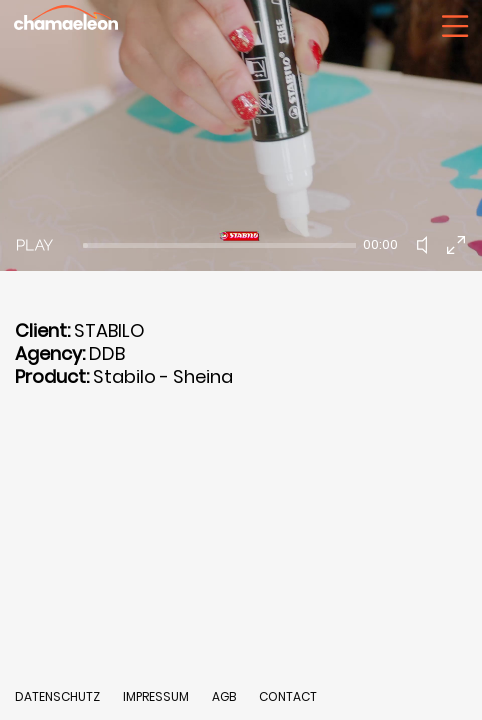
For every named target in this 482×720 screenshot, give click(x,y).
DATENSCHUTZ (57, 696)
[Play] (35, 245)
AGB (224, 696)
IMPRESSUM (157, 696)
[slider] (219, 245)
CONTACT (288, 696)
